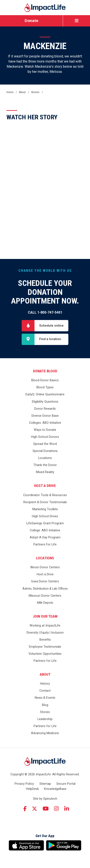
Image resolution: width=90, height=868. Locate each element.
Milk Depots (45, 603)
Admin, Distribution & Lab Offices (45, 589)
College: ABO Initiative (45, 530)
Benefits (45, 640)
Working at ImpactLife (45, 626)
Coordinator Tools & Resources (45, 495)
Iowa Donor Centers (45, 581)
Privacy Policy (24, 784)
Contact (45, 691)
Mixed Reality (45, 472)
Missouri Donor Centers (45, 596)
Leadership (45, 719)
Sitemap (45, 784)
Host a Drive (45, 486)
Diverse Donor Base (45, 416)
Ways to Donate (45, 430)
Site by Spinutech (45, 799)
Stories (45, 712)
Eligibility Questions (45, 402)
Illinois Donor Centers (45, 567)
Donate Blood (45, 371)
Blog (45, 705)
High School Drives (45, 516)
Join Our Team (45, 616)
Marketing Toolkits (45, 509)
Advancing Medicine (45, 733)
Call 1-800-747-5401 (45, 312)
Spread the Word (45, 444)
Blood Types (45, 387)
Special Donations (45, 451)
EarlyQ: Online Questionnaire (45, 394)
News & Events (45, 698)
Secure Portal (66, 784)
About (45, 674)
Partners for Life (45, 661)
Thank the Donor (45, 465)
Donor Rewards (45, 409)
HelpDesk (32, 789)
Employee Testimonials (45, 647)
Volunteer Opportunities (45, 654)
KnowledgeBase (55, 789)
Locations (45, 458)
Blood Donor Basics (45, 380)
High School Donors (45, 437)
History (45, 684)
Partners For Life (45, 544)
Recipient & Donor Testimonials (45, 502)
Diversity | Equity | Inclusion (45, 633)
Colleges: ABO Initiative (45, 423)
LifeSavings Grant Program (45, 523)
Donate (31, 21)
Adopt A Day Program (45, 537)
